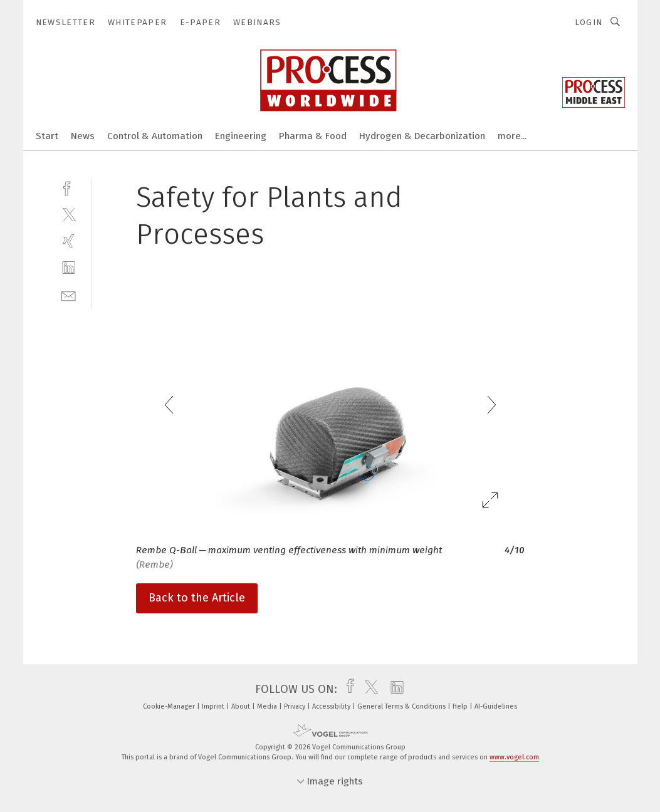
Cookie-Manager (170, 706)
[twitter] (69, 214)
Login (589, 22)
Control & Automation (155, 136)
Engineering (241, 136)
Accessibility (332, 706)
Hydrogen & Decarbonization (422, 136)
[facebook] (69, 187)
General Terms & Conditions (402, 706)
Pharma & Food (313, 136)
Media (268, 706)
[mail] (69, 295)
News (83, 136)
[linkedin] (69, 268)
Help (461, 706)
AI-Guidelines (496, 706)
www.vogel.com (514, 757)
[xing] (69, 241)
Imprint (214, 706)
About (242, 706)
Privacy (296, 706)
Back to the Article (197, 598)
